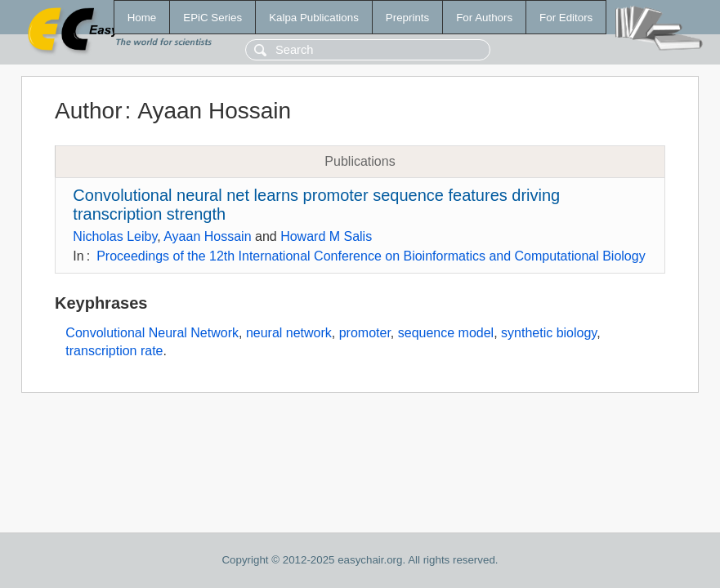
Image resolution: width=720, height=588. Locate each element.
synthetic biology (549, 333)
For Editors (566, 18)
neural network (289, 333)
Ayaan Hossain (207, 236)
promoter (365, 333)
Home (142, 18)
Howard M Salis (326, 236)
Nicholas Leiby (115, 236)
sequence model (446, 333)
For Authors (484, 18)
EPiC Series (212, 18)
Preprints (407, 18)
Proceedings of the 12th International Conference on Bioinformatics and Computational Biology (371, 256)
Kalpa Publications (314, 18)
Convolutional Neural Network (152, 333)
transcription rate (114, 351)
